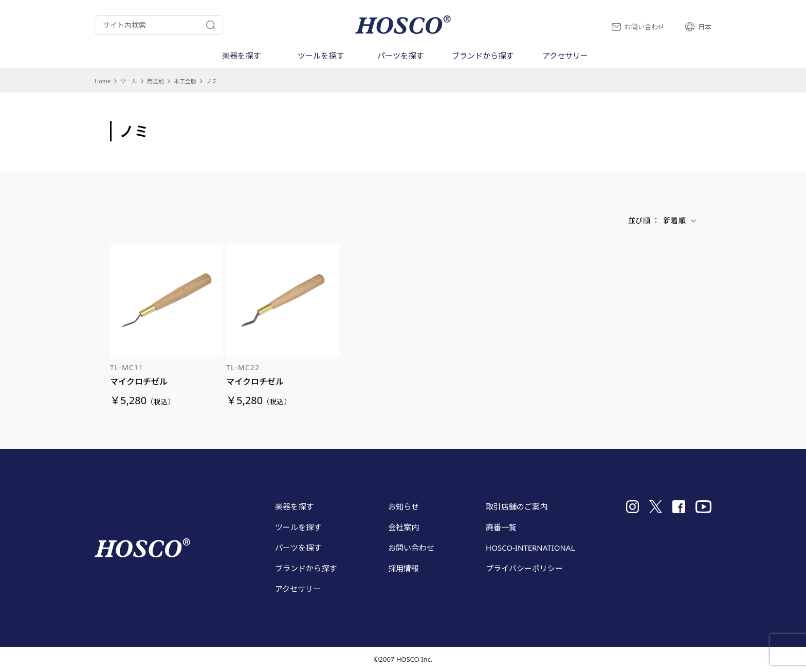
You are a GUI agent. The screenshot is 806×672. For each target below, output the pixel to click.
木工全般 (185, 81)
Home (103, 81)
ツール (129, 81)
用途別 (155, 81)
